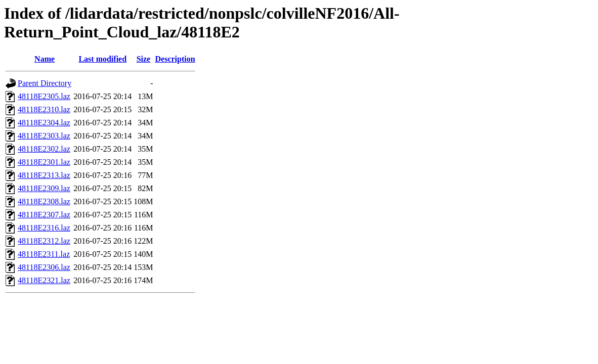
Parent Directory (45, 83)
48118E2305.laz (44, 96)
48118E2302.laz (44, 149)
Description (175, 59)
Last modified (102, 59)
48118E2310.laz (44, 109)
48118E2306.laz (44, 267)
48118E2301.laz (44, 162)
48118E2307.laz (44, 215)
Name (45, 59)
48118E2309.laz (44, 188)
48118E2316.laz (44, 228)
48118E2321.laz (44, 280)
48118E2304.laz (44, 123)
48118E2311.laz (44, 254)
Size (144, 59)
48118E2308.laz (44, 201)
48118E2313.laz (44, 175)
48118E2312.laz (44, 241)
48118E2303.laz (44, 136)
